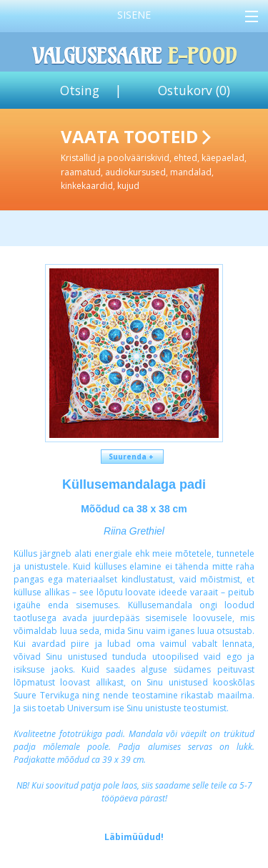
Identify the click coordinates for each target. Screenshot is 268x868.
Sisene (134, 15)
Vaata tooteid (162, 159)
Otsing (80, 90)
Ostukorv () (194, 90)
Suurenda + (132, 457)
